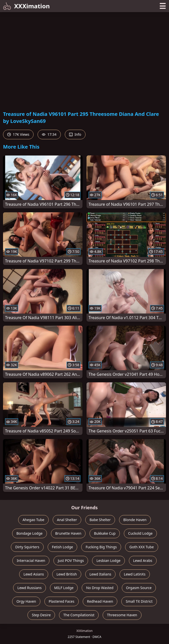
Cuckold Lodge (140, 533)
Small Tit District (139, 601)
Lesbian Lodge (108, 561)
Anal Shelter (67, 520)
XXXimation (26, 6)
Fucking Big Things (101, 547)
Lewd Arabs (143, 561)
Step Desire (41, 615)
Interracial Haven (31, 561)
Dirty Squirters (27, 547)
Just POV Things (71, 561)
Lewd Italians (100, 574)
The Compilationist (79, 615)
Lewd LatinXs (135, 574)
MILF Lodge (64, 588)
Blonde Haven (135, 520)
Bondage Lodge (30, 533)
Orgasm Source (139, 588)
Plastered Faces (62, 601)
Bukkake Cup (105, 533)
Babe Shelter (100, 520)
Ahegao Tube (33, 520)
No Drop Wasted (100, 588)
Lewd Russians (30, 588)
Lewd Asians (34, 574)
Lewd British (67, 574)
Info (75, 134)
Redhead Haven (100, 601)
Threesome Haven (122, 615)
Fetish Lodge (63, 547)
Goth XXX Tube (142, 547)
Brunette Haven (68, 533)
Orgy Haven (26, 601)
